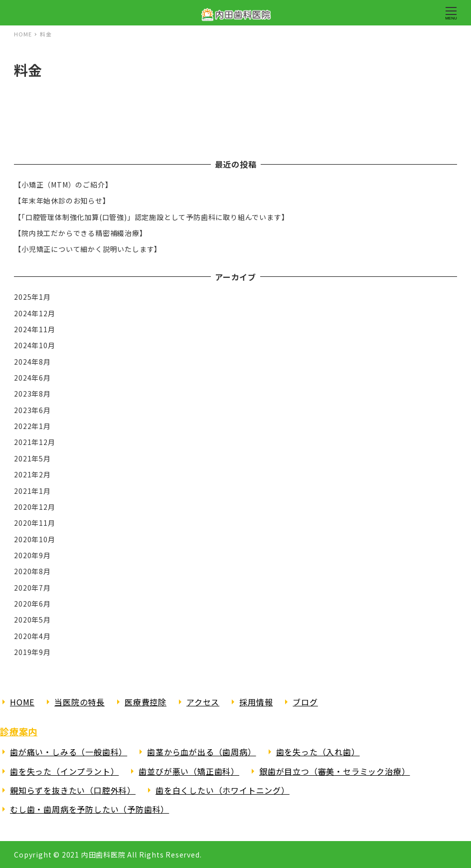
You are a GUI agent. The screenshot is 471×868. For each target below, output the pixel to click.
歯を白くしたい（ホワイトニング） (223, 790)
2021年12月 (34, 442)
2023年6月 (32, 410)
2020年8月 (32, 571)
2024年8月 (32, 362)
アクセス (203, 702)
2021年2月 (32, 474)
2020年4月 (32, 636)
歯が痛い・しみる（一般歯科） (69, 752)
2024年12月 (34, 313)
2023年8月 (32, 394)
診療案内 (19, 731)
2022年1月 (32, 426)
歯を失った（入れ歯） (318, 752)
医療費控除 (146, 702)
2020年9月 (32, 555)
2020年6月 (32, 604)
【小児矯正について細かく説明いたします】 (88, 249)
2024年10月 (34, 345)
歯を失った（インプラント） (64, 771)
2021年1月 (32, 491)
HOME (22, 702)
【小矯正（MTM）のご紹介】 (63, 185)
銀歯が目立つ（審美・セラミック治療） (334, 771)
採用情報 (256, 702)
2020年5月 (32, 620)
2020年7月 (32, 588)
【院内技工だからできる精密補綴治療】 (80, 233)
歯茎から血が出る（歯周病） (201, 752)
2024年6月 (32, 378)
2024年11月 (34, 329)
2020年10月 (34, 539)
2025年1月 (32, 297)
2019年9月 (32, 652)
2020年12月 (34, 507)
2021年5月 (32, 458)
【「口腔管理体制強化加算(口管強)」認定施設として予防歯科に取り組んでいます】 (151, 217)
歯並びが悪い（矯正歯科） (189, 771)
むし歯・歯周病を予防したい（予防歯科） (89, 809)
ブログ (305, 702)
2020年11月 (34, 523)
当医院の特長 (79, 702)
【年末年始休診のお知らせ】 (62, 201)
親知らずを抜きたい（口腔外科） (73, 790)
